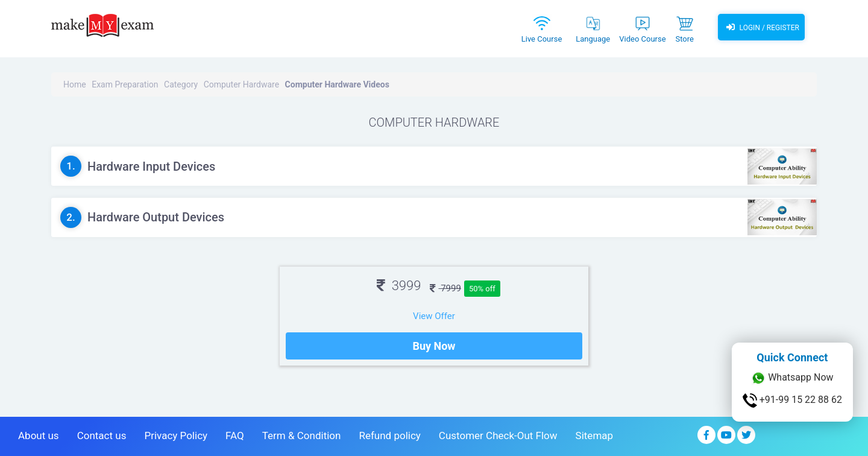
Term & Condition (302, 435)
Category (181, 84)
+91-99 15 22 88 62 (792, 401)
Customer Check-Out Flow (498, 435)
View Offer (434, 316)
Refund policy (389, 435)
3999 (399, 286)
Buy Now (434, 346)
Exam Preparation (125, 84)
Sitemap (595, 435)
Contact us (102, 435)
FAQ (235, 435)
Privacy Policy (176, 435)
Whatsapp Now (792, 378)
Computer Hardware (241, 84)
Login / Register (761, 27)
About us (39, 435)
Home (75, 84)
